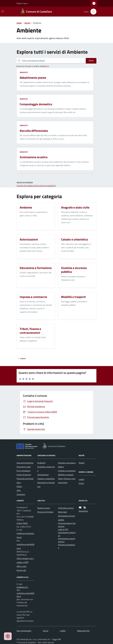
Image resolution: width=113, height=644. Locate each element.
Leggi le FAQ (63, 529)
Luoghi (81, 479)
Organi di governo (24, 475)
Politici (19, 486)
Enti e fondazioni (23, 471)
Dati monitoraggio (24, 631)
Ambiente (24, 72)
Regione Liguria (22, 3)
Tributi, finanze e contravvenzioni (67, 481)
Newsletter (83, 511)
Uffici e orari (21, 566)
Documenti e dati (24, 467)
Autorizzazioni (43, 475)
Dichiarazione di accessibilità (66, 518)
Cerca (91, 60)
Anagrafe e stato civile (46, 469)
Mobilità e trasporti (66, 475)
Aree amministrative (25, 463)
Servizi (27, 23)
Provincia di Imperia (45, 512)
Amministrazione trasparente (67, 525)
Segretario (21, 494)
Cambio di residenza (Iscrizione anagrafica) (36, 186)
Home (19, 23)
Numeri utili (21, 570)
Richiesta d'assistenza (67, 546)
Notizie (82, 463)
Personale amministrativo (25, 481)
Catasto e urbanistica (46, 479)
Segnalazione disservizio (67, 534)
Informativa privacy (66, 508)
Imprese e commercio (67, 471)
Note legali (62, 512)
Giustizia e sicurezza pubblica (67, 465)
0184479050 (22, 523)
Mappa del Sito (83, 631)
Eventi (81, 483)
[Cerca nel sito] (92, 12)
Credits (63, 631)
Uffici (19, 490)
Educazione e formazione (46, 484)
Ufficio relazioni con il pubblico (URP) (25, 560)
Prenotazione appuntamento (67, 540)
